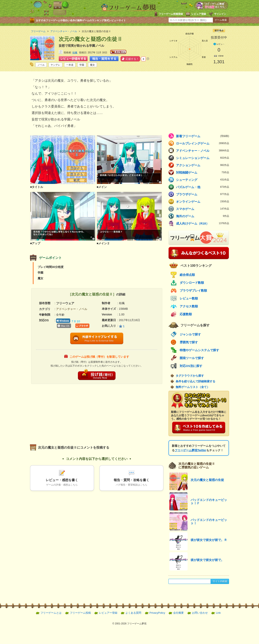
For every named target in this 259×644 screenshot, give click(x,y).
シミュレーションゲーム (203, 158)
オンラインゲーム (203, 201)
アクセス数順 (189, 306)
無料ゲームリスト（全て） (193, 387)
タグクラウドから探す (190, 376)
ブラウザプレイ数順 (193, 290)
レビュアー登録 (108, 613)
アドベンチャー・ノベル (203, 151)
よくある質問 (133, 613)
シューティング (203, 180)
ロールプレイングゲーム (203, 143)
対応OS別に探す (191, 366)
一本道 (70, 65)
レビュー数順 (189, 298)
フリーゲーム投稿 (80, 613)
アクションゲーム (203, 165)
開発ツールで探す (192, 358)
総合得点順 (187, 275)
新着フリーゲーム (203, 136)
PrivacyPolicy (157, 613)
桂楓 (75, 53)
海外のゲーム (203, 216)
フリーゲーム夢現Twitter (191, 450)
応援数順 (186, 314)
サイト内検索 (220, 581)
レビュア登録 (199, 14)
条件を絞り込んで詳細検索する (195, 381)
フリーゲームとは (51, 613)
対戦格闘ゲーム (203, 172)
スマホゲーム (203, 209)
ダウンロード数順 (192, 283)
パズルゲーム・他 (203, 187)
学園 (82, 65)
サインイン (220, 14)
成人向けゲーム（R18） (203, 223)
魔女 (92, 65)
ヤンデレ (55, 65)
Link (218, 613)
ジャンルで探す (190, 334)
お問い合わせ (200, 613)
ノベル (41, 65)
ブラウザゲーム (203, 194)
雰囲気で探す (189, 342)
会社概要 (178, 613)
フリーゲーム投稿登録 (171, 14)
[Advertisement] (63, 412)
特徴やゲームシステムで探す (199, 350)
